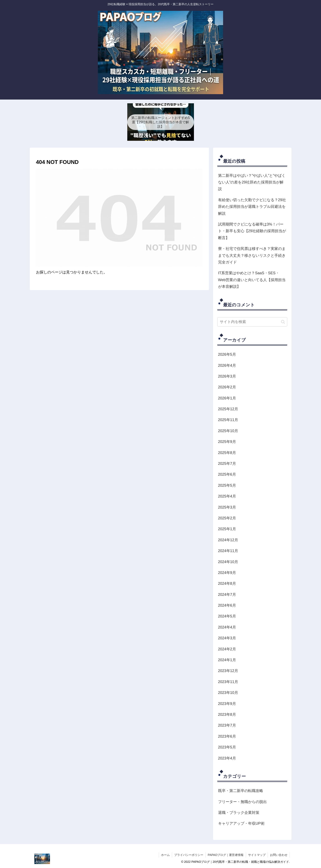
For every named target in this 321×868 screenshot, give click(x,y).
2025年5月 (227, 485)
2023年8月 (227, 715)
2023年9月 (227, 704)
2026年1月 (227, 398)
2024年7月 (227, 595)
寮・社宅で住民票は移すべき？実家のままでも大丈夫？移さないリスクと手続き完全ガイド (252, 255)
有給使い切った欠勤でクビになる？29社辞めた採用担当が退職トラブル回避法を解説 (252, 207)
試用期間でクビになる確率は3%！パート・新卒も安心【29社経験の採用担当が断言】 (252, 231)
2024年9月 (227, 573)
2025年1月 (227, 529)
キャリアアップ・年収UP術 (241, 823)
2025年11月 (228, 420)
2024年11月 (228, 551)
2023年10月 (228, 693)
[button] (283, 322)
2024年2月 (227, 649)
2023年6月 (227, 736)
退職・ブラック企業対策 (239, 813)
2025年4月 (227, 496)
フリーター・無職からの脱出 (242, 802)
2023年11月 (228, 682)
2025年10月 (228, 431)
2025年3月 (227, 507)
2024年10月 (228, 562)
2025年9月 (227, 442)
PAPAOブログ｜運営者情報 (226, 855)
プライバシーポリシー (189, 855)
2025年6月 (227, 474)
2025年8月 (227, 453)
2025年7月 (227, 464)
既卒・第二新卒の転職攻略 (241, 791)
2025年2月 (227, 518)
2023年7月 (227, 725)
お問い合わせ (279, 855)
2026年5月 (227, 354)
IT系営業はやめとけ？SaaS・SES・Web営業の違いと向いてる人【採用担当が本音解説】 (252, 280)
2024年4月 (227, 627)
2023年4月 (227, 758)
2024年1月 (227, 660)
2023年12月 (228, 671)
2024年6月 (227, 605)
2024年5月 (227, 616)
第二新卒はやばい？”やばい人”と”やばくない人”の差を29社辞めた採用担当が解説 (252, 182)
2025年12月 (228, 409)
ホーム (165, 855)
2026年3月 (227, 376)
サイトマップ (257, 855)
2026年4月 (227, 365)
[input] (252, 322)
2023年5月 (227, 747)
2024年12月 (228, 540)
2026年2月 (227, 387)
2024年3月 (227, 638)
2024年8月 (227, 584)
